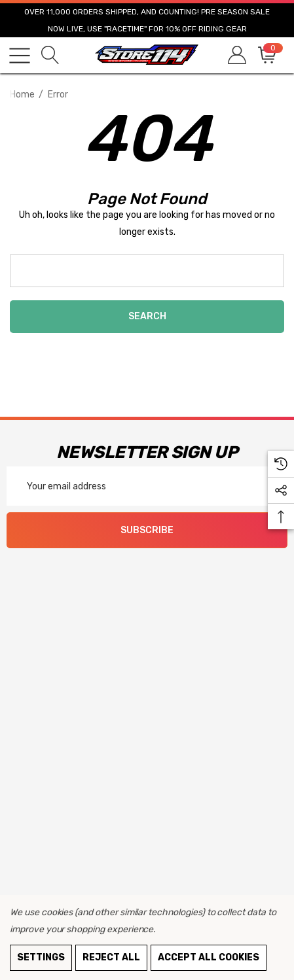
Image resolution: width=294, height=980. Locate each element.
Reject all (111, 957)
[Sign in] (236, 55)
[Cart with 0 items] (266, 55)
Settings (41, 957)
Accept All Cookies (209, 957)
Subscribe (147, 530)
